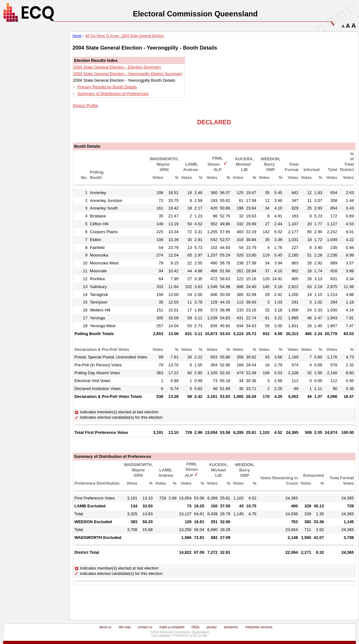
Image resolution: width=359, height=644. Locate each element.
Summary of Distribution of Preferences (113, 94)
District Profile (85, 106)
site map (124, 627)
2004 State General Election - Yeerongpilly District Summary (128, 74)
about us (105, 627)
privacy (212, 627)
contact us (145, 627)
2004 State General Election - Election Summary (117, 67)
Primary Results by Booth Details (107, 87)
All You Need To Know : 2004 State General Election (124, 36)
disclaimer (231, 627)
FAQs (196, 627)
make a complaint (172, 627)
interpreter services (259, 627)
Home (77, 36)
